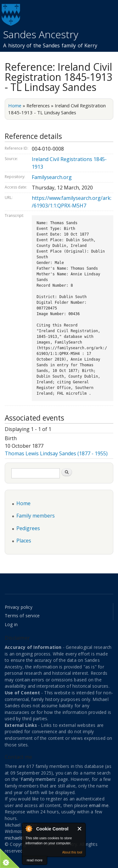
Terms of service (22, 616)
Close (80, 829)
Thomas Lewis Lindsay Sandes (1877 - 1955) (56, 453)
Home (15, 105)
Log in (11, 624)
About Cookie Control (29, 829)
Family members (36, 516)
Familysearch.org (52, 177)
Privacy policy (19, 607)
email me (99, 805)
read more (35, 860)
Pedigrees (28, 528)
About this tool (72, 852)
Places (24, 541)
